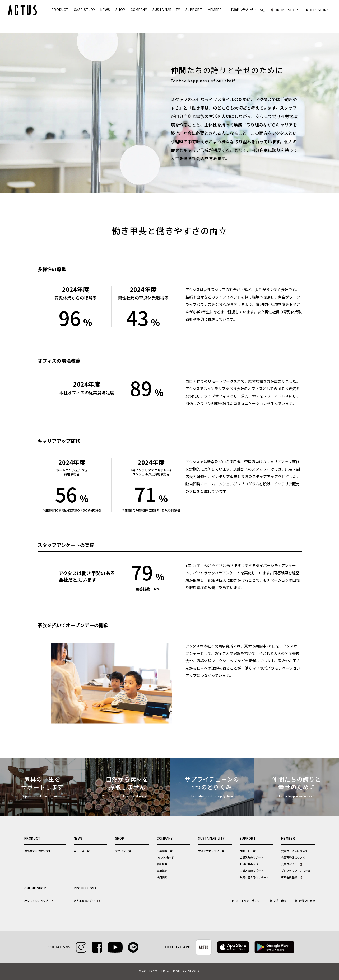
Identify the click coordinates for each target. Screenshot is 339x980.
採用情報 (162, 878)
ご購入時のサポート (252, 858)
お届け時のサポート (252, 864)
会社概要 (162, 864)
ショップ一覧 (123, 851)
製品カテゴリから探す (38, 851)
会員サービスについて (294, 851)
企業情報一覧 (165, 851)
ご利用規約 (281, 901)
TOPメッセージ (166, 858)
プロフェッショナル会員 (296, 871)
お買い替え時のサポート (254, 878)
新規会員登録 (292, 878)
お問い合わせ (307, 901)
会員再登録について (293, 858)
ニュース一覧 (82, 851)
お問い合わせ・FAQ (248, 10)
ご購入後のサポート (252, 871)
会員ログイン (292, 864)
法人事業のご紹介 (87, 901)
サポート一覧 (248, 851)
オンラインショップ (39, 901)
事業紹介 (162, 871)
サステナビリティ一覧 (211, 851)
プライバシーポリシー (249, 901)
